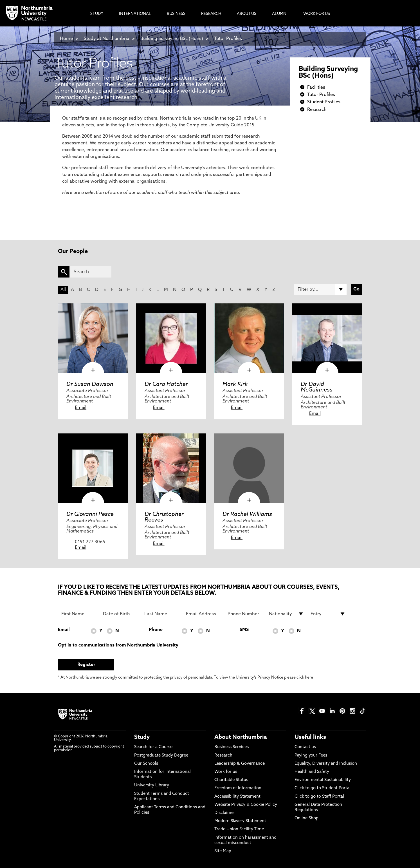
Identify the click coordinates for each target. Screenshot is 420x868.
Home (66, 39)
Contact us (305, 747)
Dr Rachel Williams (247, 514)
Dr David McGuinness (317, 387)
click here (305, 678)
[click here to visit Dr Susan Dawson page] (93, 338)
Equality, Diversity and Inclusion (326, 764)
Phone (156, 630)
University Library (152, 785)
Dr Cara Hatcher (166, 384)
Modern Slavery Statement (240, 821)
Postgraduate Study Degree (161, 756)
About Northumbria (241, 737)
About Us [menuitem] (247, 14)
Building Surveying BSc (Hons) (172, 39)
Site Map (223, 851)
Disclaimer (225, 813)
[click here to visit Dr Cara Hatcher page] (171, 338)
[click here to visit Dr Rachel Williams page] (249, 468)
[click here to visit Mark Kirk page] (249, 338)
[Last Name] (162, 614)
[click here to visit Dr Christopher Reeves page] (171, 468)
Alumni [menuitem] (280, 14)
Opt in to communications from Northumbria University (118, 645)
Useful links (310, 737)
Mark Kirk (235, 384)
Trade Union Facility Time (239, 829)
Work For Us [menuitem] (317, 14)
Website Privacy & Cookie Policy (246, 805)
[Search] (90, 272)
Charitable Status (231, 780)
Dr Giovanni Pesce (90, 514)
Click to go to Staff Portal (319, 797)
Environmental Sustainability (323, 780)
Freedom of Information (238, 788)
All (63, 290)
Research (317, 110)
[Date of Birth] (120, 614)
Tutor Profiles (228, 39)
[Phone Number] (245, 614)
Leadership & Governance (240, 764)
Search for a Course (153, 747)
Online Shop (306, 818)
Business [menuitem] (176, 14)
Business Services (232, 747)
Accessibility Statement (237, 797)
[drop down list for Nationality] (286, 614)
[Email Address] (203, 614)
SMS (244, 630)
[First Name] (79, 614)
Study (142, 737)
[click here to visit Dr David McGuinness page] (327, 338)
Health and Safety (312, 772)
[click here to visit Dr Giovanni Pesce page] (93, 468)
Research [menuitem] (211, 14)
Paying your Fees (311, 756)
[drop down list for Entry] (328, 614)
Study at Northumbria (107, 39)
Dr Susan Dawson (90, 384)
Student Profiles (324, 102)
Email (81, 408)
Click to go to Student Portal (323, 788)
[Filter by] (320, 289)
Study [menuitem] (97, 14)
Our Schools (146, 764)
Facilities (316, 88)
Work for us (226, 772)
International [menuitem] (135, 14)
